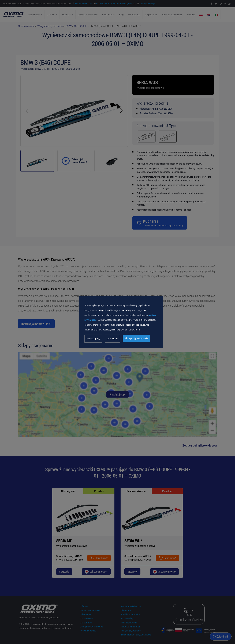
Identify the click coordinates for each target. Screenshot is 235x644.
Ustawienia (112, 339)
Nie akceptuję (93, 339)
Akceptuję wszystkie (136, 338)
